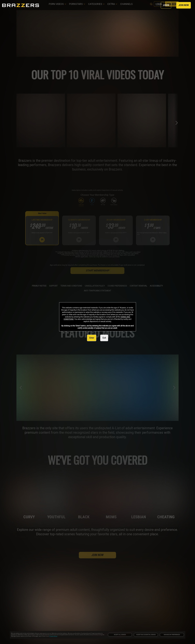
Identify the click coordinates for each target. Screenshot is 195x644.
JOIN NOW (184, 5)
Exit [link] (104, 338)
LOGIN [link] (166, 5)
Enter (92, 338)
